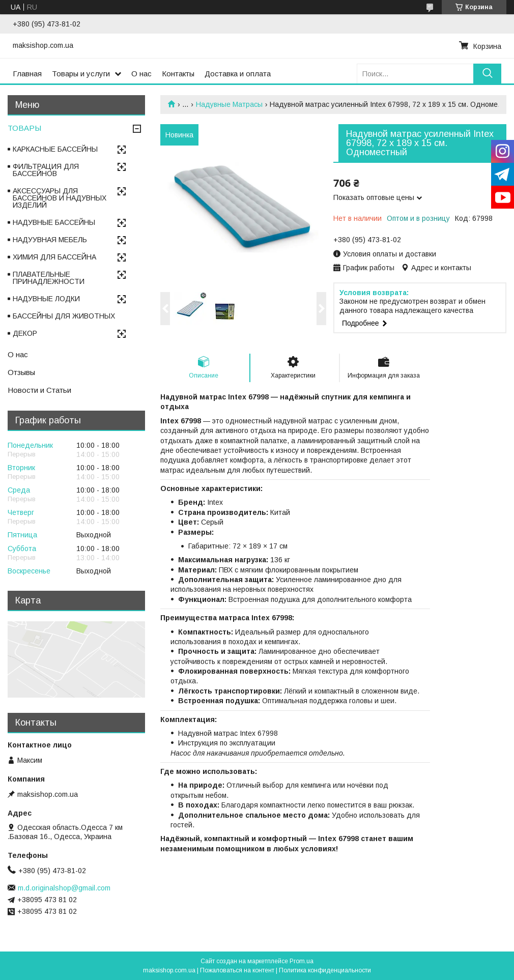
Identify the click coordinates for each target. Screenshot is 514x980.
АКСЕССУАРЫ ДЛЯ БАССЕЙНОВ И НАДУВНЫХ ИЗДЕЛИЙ (60, 198)
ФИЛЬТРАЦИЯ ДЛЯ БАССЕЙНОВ (46, 170)
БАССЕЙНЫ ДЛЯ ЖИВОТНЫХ (64, 316)
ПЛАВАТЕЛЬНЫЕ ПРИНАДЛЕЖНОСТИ (49, 278)
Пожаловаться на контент (237, 970)
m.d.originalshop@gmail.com (64, 888)
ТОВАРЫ (24, 128)
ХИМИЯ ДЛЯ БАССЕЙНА (54, 257)
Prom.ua (302, 961)
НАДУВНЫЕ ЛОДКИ (46, 299)
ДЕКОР (25, 333)
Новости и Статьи (39, 390)
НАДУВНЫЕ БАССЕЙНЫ (54, 222)
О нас (141, 74)
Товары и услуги (81, 74)
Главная (27, 74)
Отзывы (21, 372)
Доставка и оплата (238, 74)
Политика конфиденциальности (325, 970)
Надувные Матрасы (229, 104)
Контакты (178, 74)
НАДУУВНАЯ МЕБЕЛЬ (50, 240)
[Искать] (487, 74)
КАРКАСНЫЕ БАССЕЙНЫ (55, 149)
